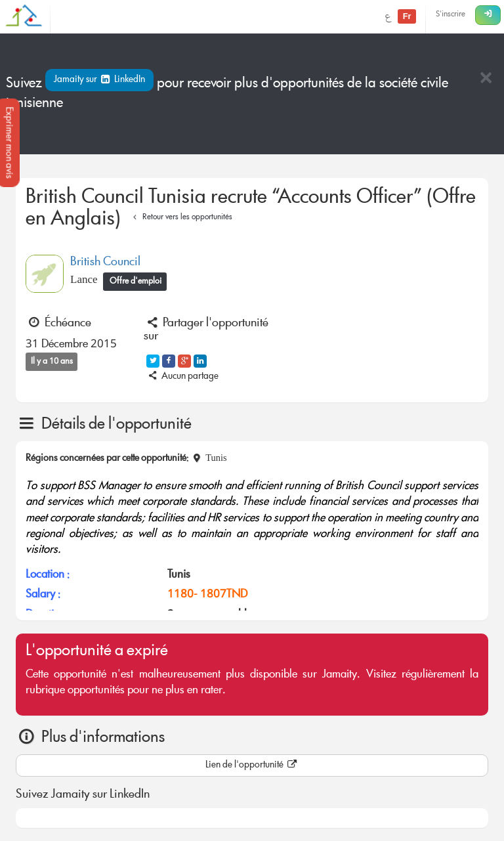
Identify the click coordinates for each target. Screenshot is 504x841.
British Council (105, 263)
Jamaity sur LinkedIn (99, 80)
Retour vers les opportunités (181, 218)
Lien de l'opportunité (252, 766)
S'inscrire (451, 15)
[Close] (486, 79)
